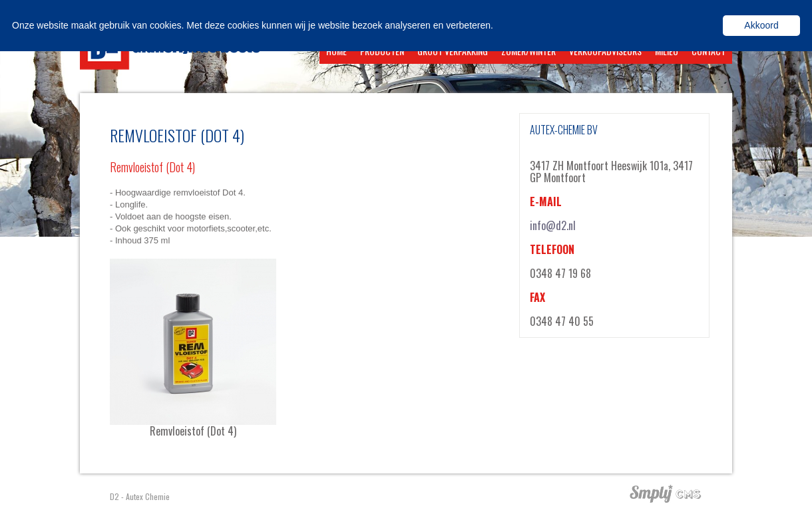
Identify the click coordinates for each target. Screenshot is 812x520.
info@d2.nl (553, 225)
